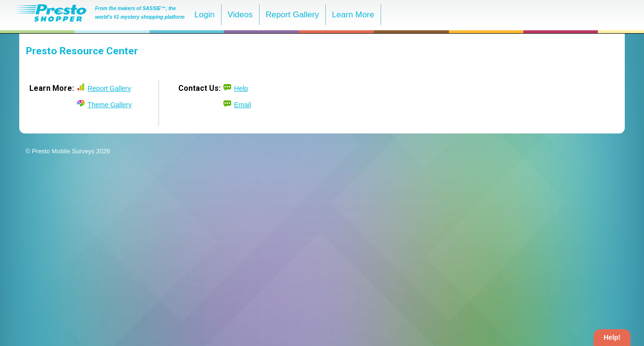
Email (242, 105)
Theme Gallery (110, 105)
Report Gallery (292, 14)
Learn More (353, 14)
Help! (612, 337)
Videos (240, 14)
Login (205, 14)
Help (241, 88)
